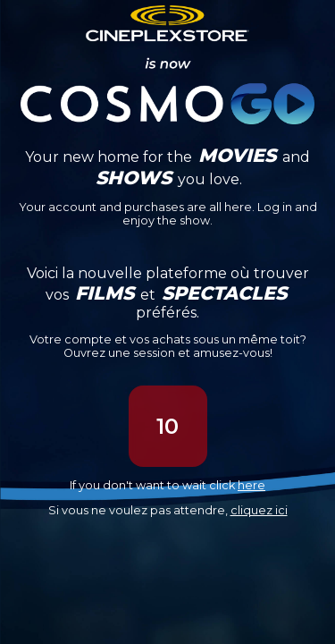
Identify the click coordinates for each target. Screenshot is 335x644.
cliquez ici (259, 510)
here (251, 485)
